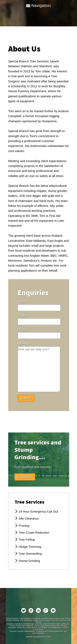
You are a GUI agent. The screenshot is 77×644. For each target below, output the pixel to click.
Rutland (10, 624)
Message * (25, 343)
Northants (40, 631)
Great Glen (21, 626)
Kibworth (30, 626)
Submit (26, 398)
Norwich (13, 631)
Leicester (39, 624)
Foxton (12, 626)
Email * (22, 316)
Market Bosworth (52, 626)
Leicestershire (38, 633)
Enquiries (25, 477)
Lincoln (65, 628)
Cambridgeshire (55, 628)
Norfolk (21, 631)
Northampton (30, 631)
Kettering (21, 628)
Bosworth (12, 628)
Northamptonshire (56, 631)
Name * (23, 302)
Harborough (39, 626)
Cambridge (43, 628)
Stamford (18, 624)
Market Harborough (52, 624)
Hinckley (64, 626)
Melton (34, 628)
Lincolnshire (38, 629)
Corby (28, 628)
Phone (22, 330)
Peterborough (29, 624)
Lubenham (65, 624)
